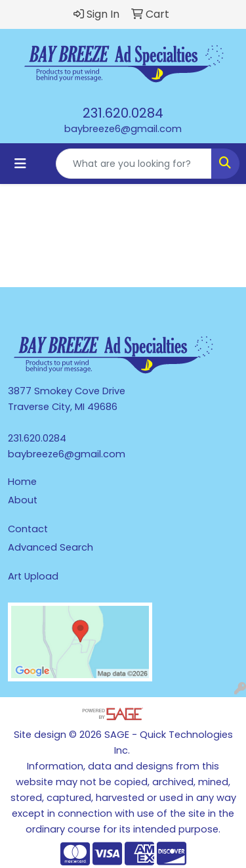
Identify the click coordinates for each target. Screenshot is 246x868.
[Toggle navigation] (20, 164)
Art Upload (33, 576)
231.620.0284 (123, 113)
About (23, 500)
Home (22, 482)
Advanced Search (51, 547)
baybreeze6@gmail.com (123, 129)
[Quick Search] (134, 164)
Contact (28, 529)
